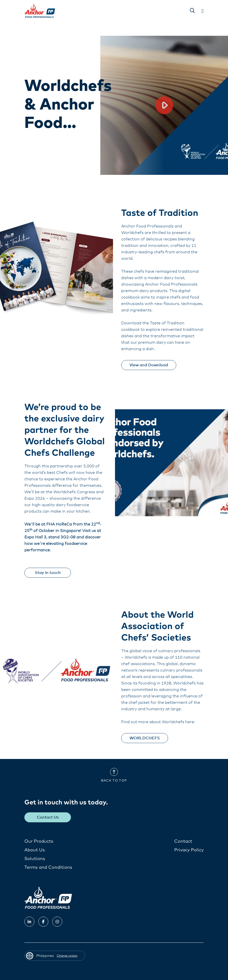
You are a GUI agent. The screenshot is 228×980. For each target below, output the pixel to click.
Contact (183, 841)
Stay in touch (48, 573)
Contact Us (48, 817)
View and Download (149, 365)
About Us (35, 850)
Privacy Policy (189, 850)
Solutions (35, 859)
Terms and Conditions (48, 867)
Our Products (39, 841)
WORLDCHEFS (145, 738)
